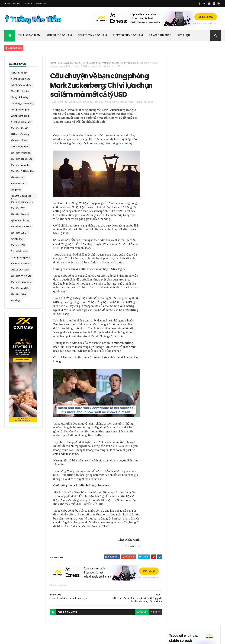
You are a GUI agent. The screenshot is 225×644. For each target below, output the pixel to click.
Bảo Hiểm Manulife (20, 165)
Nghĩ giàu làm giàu (20, 110)
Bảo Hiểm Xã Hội (19, 141)
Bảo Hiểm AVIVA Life (21, 276)
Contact (27, 4)
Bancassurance (160, 35)
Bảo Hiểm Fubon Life (21, 282)
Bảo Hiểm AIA (17, 177)
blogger (153, 613)
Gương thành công (20, 116)
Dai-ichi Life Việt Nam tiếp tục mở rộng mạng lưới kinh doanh (202, 153)
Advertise (41, 4)
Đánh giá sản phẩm (20, 257)
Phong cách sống (19, 97)
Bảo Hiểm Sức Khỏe (20, 264)
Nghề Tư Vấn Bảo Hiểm (92, 35)
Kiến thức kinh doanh (21, 122)
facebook (140, 613)
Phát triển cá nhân (20, 91)
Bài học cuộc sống (20, 134)
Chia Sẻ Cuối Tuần (20, 270)
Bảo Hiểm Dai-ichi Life (22, 159)
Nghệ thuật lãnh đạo (20, 221)
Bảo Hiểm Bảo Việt (20, 128)
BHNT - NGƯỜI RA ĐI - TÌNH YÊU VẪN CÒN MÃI (201, 202)
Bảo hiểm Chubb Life (21, 227)
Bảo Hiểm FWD (18, 245)
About (16, 4)
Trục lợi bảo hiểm (19, 251)
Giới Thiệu (184, 35)
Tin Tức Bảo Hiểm (29, 35)
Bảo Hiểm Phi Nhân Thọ (22, 171)
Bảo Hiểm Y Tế (18, 208)
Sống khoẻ (16, 190)
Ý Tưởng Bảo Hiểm (60, 639)
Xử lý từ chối (17, 239)
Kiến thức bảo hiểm (20, 79)
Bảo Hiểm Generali (20, 214)
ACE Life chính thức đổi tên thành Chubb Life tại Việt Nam (202, 168)
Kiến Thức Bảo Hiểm (59, 35)
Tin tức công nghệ (20, 147)
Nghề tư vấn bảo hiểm (21, 85)
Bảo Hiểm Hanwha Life (22, 202)
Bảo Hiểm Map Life (20, 288)
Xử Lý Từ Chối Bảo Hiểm (128, 35)
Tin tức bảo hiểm (19, 73)
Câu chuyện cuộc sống (22, 104)
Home (7, 4)
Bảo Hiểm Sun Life (20, 233)
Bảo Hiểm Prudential (21, 153)
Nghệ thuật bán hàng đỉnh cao (21, 197)
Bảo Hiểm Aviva (18, 294)
